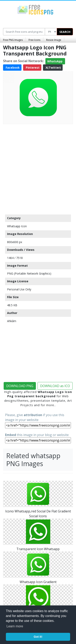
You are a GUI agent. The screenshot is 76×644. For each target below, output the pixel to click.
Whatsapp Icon (17, 226)
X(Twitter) (53, 68)
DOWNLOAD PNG (20, 386)
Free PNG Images (13, 40)
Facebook (12, 68)
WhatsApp (55, 61)
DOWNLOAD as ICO (55, 386)
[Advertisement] (38, 168)
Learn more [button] (15, 626)
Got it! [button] (38, 637)
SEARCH (65, 32)
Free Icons (34, 40)
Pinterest (32, 68)
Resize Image (54, 40)
